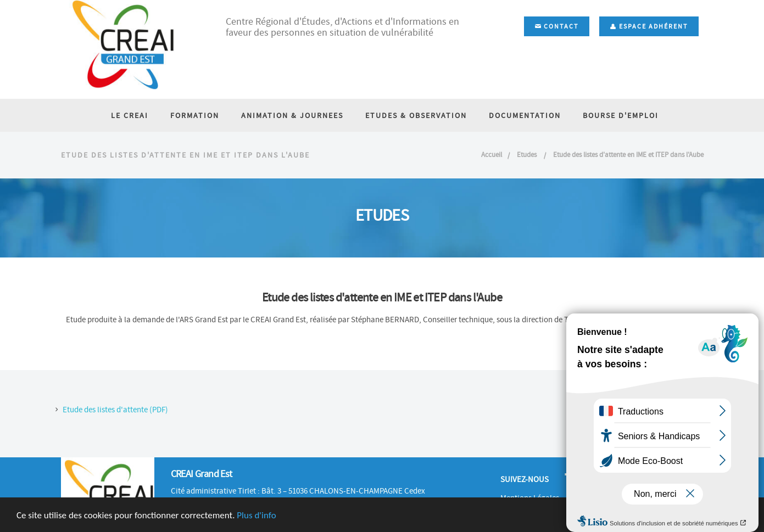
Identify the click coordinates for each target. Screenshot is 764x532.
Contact (557, 26)
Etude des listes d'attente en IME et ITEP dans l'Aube (628, 155)
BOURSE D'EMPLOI (621, 115)
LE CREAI (130, 115)
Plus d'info (256, 515)
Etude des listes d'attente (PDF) (115, 410)
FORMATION (195, 115)
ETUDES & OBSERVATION (416, 115)
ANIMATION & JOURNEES (292, 115)
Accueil (492, 155)
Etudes (528, 155)
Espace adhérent (649, 26)
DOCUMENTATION (525, 115)
